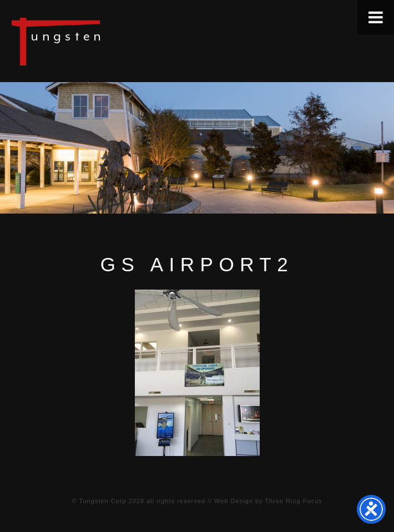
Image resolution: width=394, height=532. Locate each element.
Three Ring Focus (293, 501)
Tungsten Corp (102, 501)
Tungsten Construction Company (94, 41)
